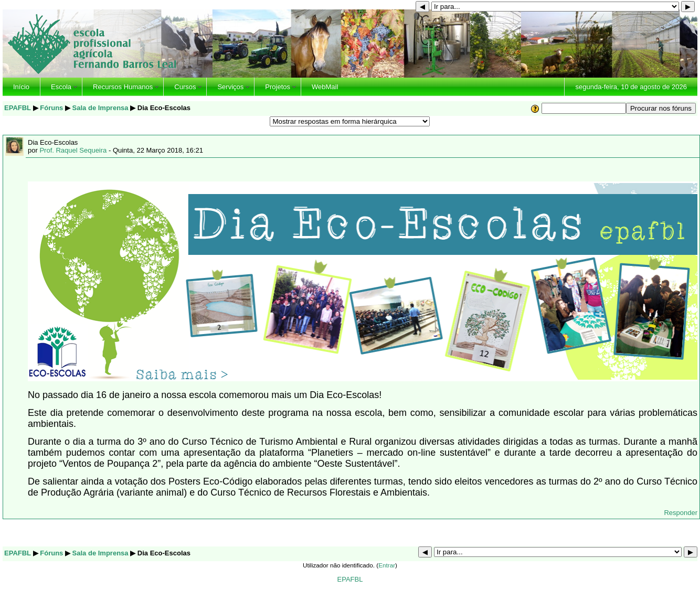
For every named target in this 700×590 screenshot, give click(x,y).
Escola (61, 87)
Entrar (387, 565)
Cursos (185, 87)
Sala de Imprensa (100, 108)
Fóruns (51, 108)
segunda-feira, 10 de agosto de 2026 (631, 87)
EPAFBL (18, 108)
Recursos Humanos (123, 87)
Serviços (230, 87)
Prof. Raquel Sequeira (73, 150)
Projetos (278, 87)
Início (21, 87)
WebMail (325, 87)
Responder (681, 513)
